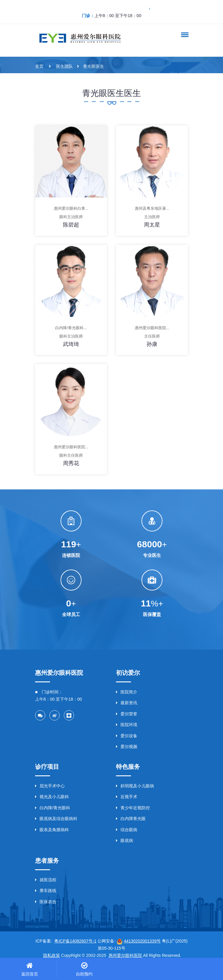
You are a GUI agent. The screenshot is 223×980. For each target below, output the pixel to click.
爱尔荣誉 (127, 714)
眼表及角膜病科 (52, 830)
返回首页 (30, 974)
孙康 (152, 344)
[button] (184, 35)
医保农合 (46, 902)
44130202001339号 (142, 941)
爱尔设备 (127, 736)
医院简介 (127, 692)
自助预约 (84, 974)
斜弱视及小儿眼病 (135, 786)
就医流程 (46, 880)
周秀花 (71, 463)
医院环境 (127, 725)
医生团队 (64, 66)
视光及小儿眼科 (52, 797)
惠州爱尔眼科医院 (125, 955)
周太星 (152, 225)
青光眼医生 (94, 66)
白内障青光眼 (131, 819)
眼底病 (125, 840)
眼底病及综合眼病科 (56, 819)
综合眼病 (127, 830)
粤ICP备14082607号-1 (75, 941)
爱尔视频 (127, 747)
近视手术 (127, 797)
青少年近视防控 (133, 808)
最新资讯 (127, 703)
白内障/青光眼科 (53, 808)
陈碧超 (71, 225)
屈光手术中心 (50, 786)
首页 (39, 66)
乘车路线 (46, 891)
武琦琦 (71, 344)
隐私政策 (52, 955)
